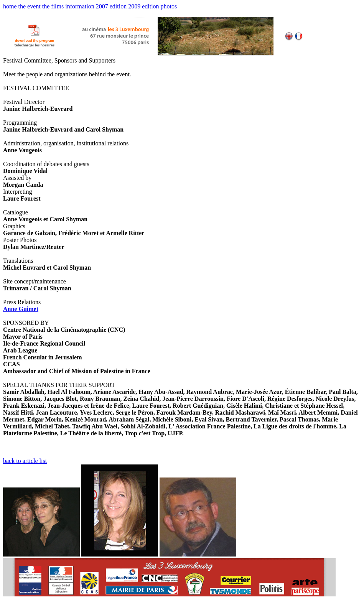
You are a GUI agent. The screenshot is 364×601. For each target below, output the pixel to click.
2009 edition (143, 6)
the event (30, 6)
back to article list (25, 461)
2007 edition (111, 6)
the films (53, 6)
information (80, 6)
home (10, 6)
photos (169, 6)
